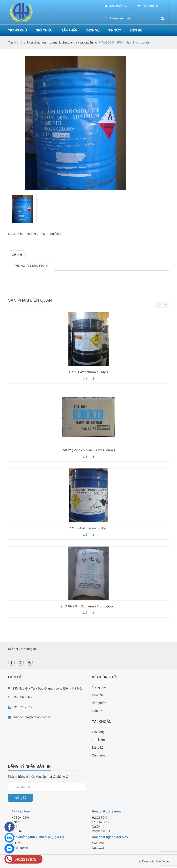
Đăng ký (98, 748)
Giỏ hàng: (150, 6)
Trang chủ (99, 687)
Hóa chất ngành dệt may (110, 837)
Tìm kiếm (98, 740)
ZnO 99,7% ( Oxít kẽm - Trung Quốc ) (88, 606)
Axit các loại (21, 811)
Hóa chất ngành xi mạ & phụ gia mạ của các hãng (62, 42)
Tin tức (115, 30)
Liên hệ (136, 30)
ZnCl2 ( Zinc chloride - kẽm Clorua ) (88, 450)
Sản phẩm (69, 30)
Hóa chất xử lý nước (107, 811)
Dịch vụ (93, 30)
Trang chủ (17, 30)
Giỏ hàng (98, 732)
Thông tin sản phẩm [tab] (31, 266)
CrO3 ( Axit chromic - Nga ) (88, 528)
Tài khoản (114, 6)
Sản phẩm (99, 703)
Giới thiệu (44, 30)
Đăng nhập (100, 755)
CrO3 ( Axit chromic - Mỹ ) (88, 372)
